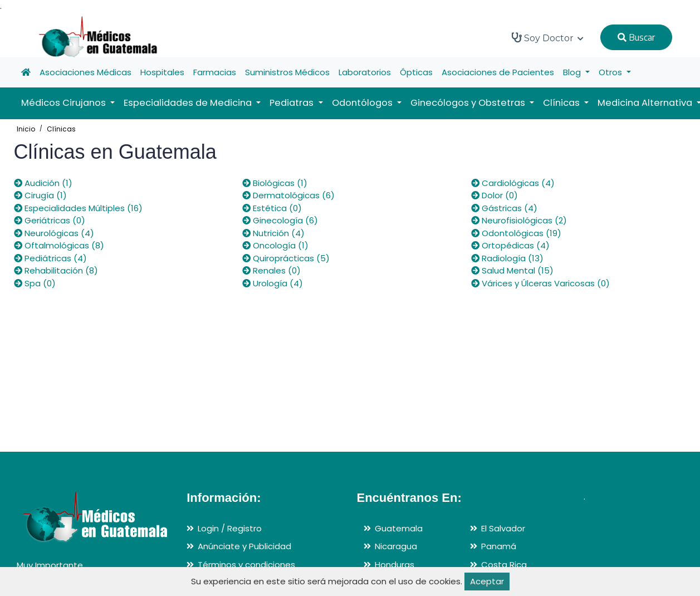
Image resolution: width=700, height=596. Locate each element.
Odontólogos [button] (363, 103)
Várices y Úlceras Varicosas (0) (540, 283)
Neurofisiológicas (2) (519, 220)
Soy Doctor (548, 38)
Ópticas (416, 72)
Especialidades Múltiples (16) (78, 208)
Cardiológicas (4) (513, 183)
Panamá (499, 546)
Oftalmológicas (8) (59, 245)
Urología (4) (273, 283)
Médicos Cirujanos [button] (65, 103)
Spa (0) (35, 283)
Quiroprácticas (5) (286, 258)
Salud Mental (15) (512, 270)
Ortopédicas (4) (510, 245)
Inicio (26, 129)
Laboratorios (365, 72)
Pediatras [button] (293, 103)
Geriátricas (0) (50, 220)
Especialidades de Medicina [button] (189, 103)
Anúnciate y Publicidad (244, 546)
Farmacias (215, 72)
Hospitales (162, 72)
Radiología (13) (507, 258)
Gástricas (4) (504, 208)
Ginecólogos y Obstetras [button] (469, 103)
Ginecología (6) (280, 220)
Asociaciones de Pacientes (498, 72)
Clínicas (61, 129)
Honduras (395, 565)
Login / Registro (230, 528)
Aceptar (487, 581)
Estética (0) (272, 208)
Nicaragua (396, 546)
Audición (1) (43, 183)
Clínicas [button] (562, 103)
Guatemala (399, 528)
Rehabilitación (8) (56, 270)
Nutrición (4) (273, 233)
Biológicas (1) (275, 183)
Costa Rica (504, 565)
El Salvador (503, 528)
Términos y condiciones (246, 565)
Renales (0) (271, 270)
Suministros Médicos (287, 72)
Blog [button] (573, 72)
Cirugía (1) (40, 195)
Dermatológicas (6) (288, 195)
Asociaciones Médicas (85, 72)
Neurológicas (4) (54, 233)
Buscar (636, 37)
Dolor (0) (495, 195)
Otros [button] (611, 72)
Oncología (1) (275, 245)
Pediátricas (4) (50, 258)
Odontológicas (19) (516, 233)
